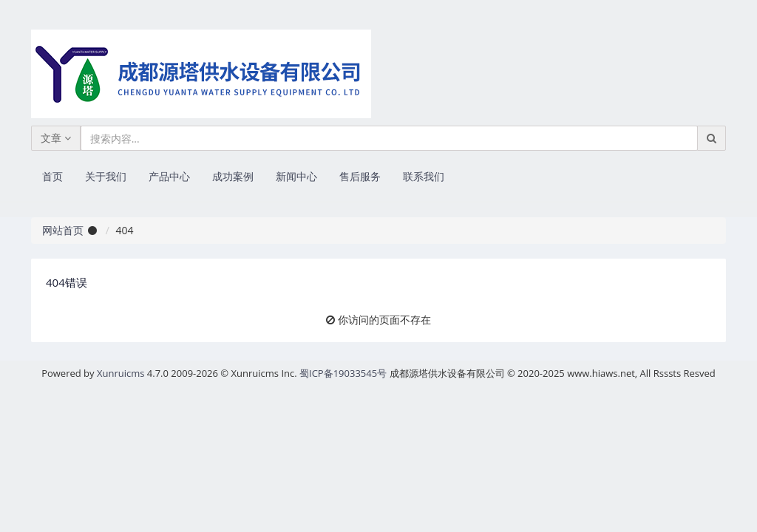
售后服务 (360, 176)
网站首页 (63, 230)
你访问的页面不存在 (384, 320)
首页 (52, 176)
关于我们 (106, 176)
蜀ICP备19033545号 (343, 373)
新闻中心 (296, 176)
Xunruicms (120, 373)
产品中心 (169, 176)
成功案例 (233, 176)
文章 (56, 138)
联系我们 (424, 176)
